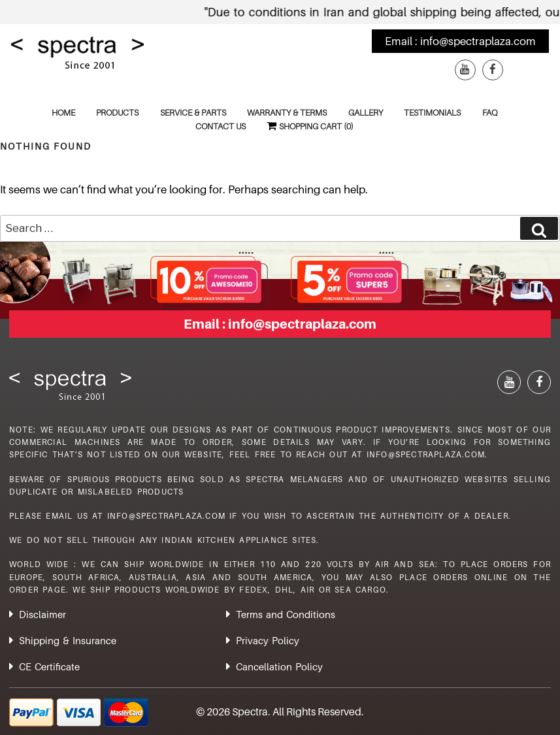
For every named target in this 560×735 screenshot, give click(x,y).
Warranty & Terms (287, 112)
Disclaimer (42, 614)
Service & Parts (193, 112)
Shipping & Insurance (68, 640)
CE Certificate (49, 666)
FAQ (490, 112)
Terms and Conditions (286, 614)
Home (63, 112)
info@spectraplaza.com (478, 41)
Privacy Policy (268, 640)
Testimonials (432, 112)
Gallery (366, 112)
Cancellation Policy (279, 666)
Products (117, 112)
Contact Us (221, 126)
